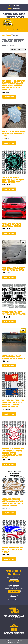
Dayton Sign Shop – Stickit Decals (14, 15)
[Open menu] (7, 29)
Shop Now (14, 591)
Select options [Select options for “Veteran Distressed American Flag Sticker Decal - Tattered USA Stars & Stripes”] (9, 513)
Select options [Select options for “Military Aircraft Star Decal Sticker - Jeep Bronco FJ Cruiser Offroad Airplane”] (9, 414)
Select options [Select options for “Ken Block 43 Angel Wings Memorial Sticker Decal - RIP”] (9, 143)
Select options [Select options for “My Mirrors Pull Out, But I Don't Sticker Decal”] (9, 321)
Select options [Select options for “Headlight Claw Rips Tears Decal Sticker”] (9, 233)
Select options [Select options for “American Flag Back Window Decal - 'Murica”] (9, 366)
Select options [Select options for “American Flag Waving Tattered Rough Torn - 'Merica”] (9, 559)
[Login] (20, 29)
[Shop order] (18, 50)
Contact (14, 581)
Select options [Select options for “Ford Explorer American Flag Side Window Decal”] (9, 277)
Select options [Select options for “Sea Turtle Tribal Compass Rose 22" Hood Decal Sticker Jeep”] (9, 189)
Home (3, 35)
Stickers (8, 35)
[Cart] (24, 29)
